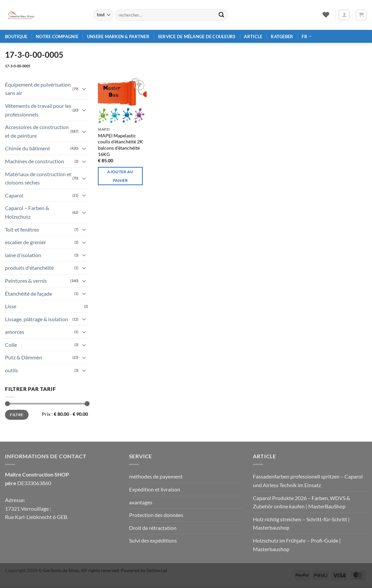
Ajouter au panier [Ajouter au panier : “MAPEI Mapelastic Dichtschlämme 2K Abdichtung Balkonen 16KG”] (120, 176)
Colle (11, 345)
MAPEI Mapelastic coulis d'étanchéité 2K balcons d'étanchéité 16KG (120, 145)
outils (11, 370)
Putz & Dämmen (24, 357)
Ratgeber (282, 37)
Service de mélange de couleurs (197, 37)
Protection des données (156, 515)
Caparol (14, 195)
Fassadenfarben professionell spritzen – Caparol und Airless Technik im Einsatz (308, 481)
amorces (15, 332)
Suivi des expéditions (153, 540)
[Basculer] (84, 89)
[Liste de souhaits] (326, 15)
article (253, 37)
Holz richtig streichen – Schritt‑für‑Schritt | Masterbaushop (301, 523)
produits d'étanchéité (29, 268)
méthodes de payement (156, 476)
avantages (141, 502)
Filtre (17, 415)
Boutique (16, 37)
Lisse (11, 306)
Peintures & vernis (26, 281)
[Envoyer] (221, 15)
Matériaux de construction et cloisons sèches (38, 178)
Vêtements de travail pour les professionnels (38, 110)
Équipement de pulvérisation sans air (38, 89)
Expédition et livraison (155, 489)
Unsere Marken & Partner (118, 37)
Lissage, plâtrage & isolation (37, 319)
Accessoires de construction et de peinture (37, 131)
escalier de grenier (26, 242)
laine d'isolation (23, 255)
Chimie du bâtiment (28, 148)
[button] (344, 15)
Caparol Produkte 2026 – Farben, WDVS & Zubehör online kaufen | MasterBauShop (301, 502)
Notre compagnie (57, 37)
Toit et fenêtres (22, 229)
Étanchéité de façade (29, 294)
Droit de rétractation (153, 528)
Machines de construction (35, 161)
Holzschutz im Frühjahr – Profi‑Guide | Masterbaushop (297, 545)
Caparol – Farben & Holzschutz (27, 212)
